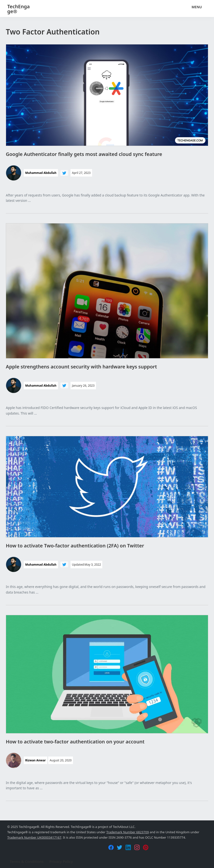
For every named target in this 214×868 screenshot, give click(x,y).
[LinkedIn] (128, 847)
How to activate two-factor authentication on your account (75, 742)
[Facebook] (111, 847)
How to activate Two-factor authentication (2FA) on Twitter (75, 546)
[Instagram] (137, 847)
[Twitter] (119, 847)
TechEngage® (19, 9)
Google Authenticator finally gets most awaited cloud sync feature (84, 154)
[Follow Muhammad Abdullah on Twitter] (64, 173)
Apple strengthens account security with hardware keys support (81, 367)
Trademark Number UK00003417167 (34, 837)
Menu (197, 7)
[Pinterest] (146, 847)
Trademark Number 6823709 (127, 832)
